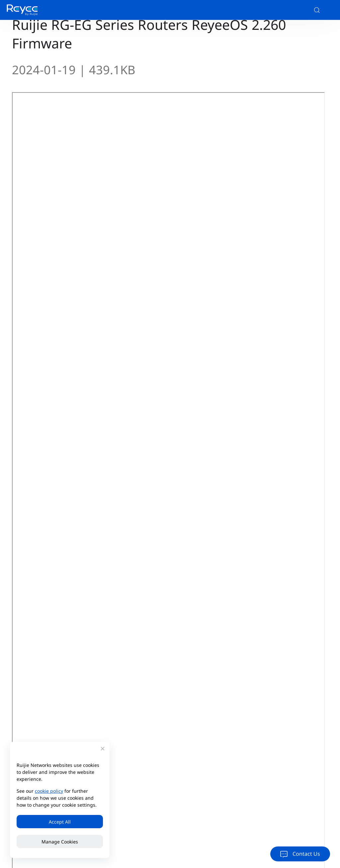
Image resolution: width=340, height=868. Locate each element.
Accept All (60, 822)
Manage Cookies (60, 842)
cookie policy (49, 791)
